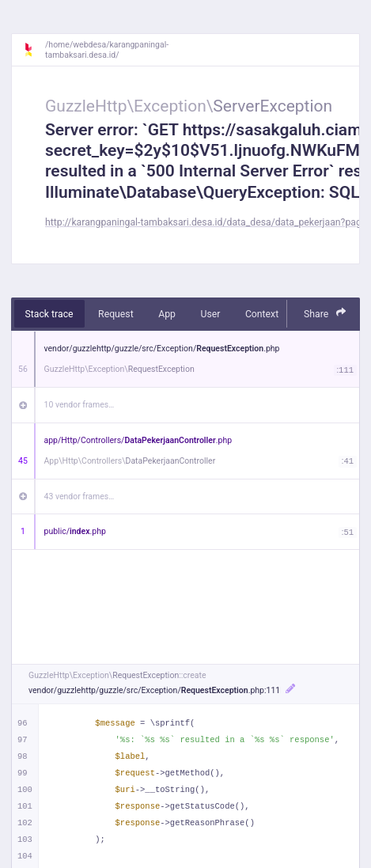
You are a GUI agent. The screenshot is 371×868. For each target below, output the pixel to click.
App (167, 314)
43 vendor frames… (79, 497)
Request (116, 314)
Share (325, 313)
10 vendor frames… (79, 405)
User (210, 314)
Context (262, 314)
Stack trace (49, 314)
